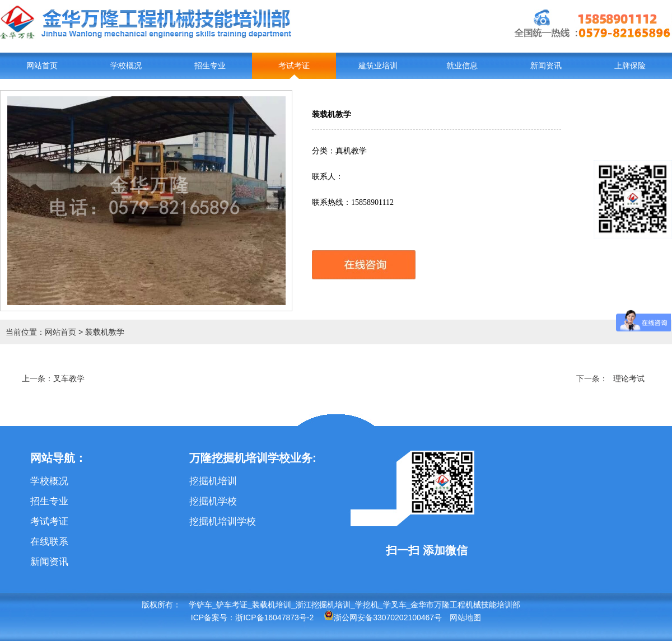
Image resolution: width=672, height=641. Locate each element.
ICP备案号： (213, 617)
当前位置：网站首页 (41, 332)
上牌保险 (630, 66)
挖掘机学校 (213, 501)
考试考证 (294, 66)
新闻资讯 (546, 66)
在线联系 (49, 542)
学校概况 (126, 66)
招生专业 (210, 66)
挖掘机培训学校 (223, 521)
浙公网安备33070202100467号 (383, 617)
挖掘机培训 (213, 481)
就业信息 (462, 66)
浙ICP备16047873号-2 (274, 617)
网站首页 (42, 66)
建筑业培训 (378, 66)
